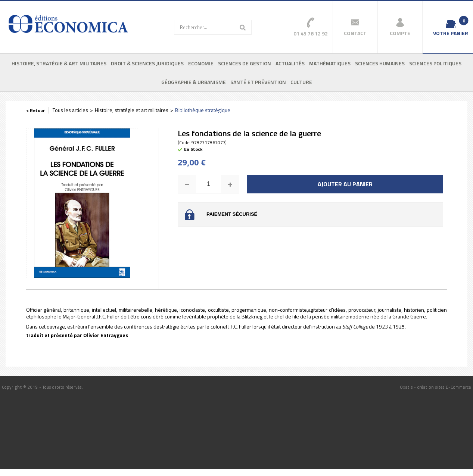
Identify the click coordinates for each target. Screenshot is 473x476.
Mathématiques (330, 63)
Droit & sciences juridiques (147, 63)
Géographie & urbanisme (194, 82)
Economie (201, 63)
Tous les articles (70, 110)
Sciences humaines (380, 63)
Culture (301, 82)
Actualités (290, 63)
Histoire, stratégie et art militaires (132, 110)
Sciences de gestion (245, 63)
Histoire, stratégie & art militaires (59, 63)
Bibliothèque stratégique (203, 110)
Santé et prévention (258, 82)
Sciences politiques (435, 63)
